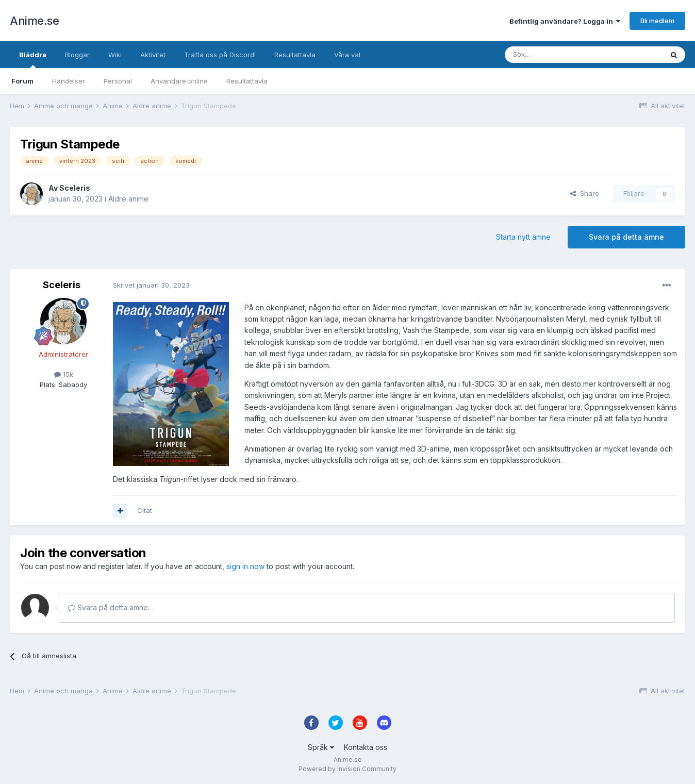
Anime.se (34, 21)
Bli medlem (657, 21)
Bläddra (33, 59)
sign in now (245, 566)
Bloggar (77, 55)
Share (585, 193)
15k (64, 374)
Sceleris (75, 188)
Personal (118, 81)
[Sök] (556, 55)
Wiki (115, 55)
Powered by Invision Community (347, 769)
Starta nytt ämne (523, 237)
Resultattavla (247, 81)
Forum (22, 81)
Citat (145, 510)
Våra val (347, 55)
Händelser (69, 81)
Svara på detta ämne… (111, 607)
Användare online (179, 81)
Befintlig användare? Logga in (565, 21)
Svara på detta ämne (626, 237)
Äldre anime (128, 199)
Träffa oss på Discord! (220, 55)
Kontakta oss (366, 747)
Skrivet (151, 285)
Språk (321, 747)
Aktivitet (153, 55)
